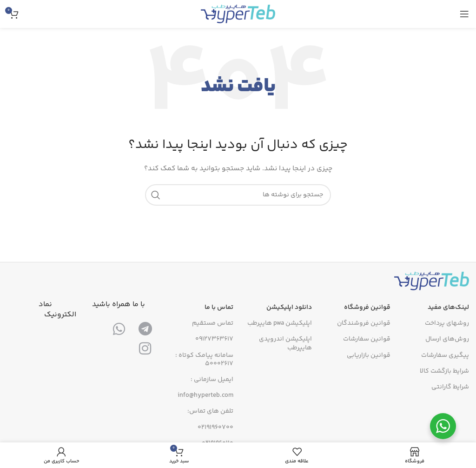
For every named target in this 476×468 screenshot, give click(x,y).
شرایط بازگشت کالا (444, 371)
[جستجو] (238, 195)
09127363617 (214, 339)
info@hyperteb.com (205, 395)
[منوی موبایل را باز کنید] (464, 14)
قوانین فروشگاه (367, 308)
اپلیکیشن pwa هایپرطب (280, 323)
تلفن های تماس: (210, 411)
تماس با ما (219, 308)
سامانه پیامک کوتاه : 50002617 (204, 360)
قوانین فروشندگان (364, 323)
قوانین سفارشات (367, 339)
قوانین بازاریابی (369, 355)
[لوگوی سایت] (238, 14)
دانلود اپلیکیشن (289, 308)
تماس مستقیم (213, 323)
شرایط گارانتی (450, 387)
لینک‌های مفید (448, 308)
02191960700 (215, 428)
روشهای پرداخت (447, 323)
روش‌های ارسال (447, 339)
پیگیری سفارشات (445, 355)
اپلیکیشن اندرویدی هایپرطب (285, 343)
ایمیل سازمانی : (212, 380)
